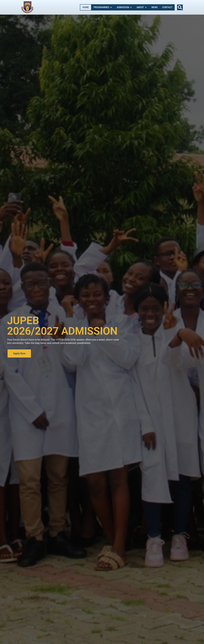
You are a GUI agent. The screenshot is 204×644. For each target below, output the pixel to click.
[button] (180, 7)
